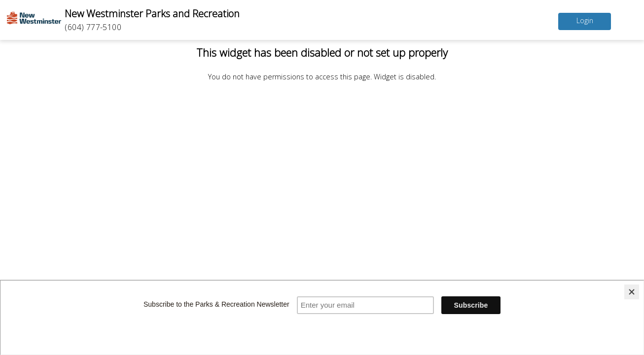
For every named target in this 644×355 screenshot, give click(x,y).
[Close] (632, 292)
